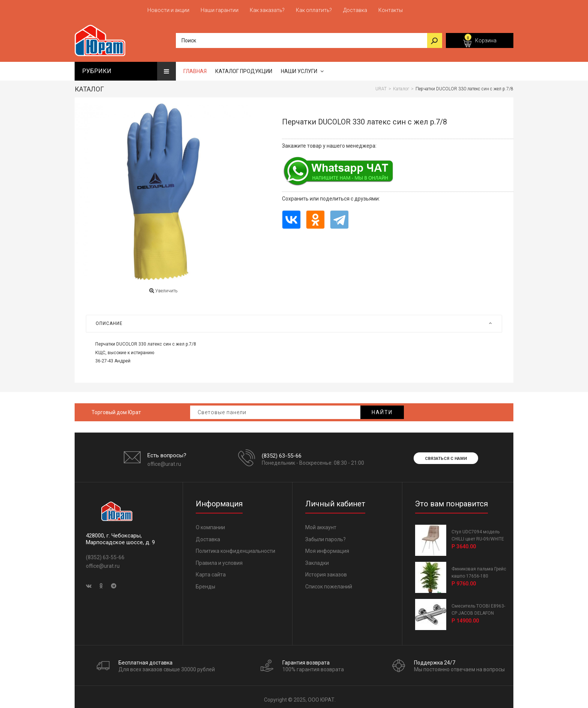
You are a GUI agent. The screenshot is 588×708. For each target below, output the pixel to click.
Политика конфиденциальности (235, 547)
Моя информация (327, 547)
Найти (382, 409)
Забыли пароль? (325, 536)
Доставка (208, 536)
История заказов (326, 571)
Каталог (89, 85)
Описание (294, 320)
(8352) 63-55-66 (282, 452)
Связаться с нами (446, 455)
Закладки (317, 559)
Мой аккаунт (321, 524)
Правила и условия (219, 559)
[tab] (294, 320)
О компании (210, 524)
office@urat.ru (164, 460)
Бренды (205, 583)
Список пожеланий (329, 583)
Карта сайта (211, 571)
